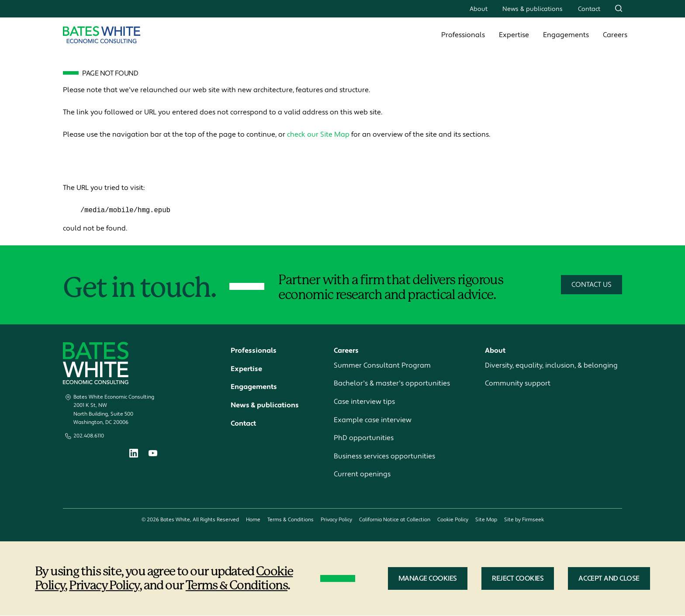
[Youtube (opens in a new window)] (153, 455)
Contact (589, 9)
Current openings (362, 475)
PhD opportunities (364, 438)
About (479, 9)
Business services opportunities (384, 457)
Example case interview (373, 420)
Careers (615, 35)
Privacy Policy (336, 520)
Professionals (463, 35)
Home (253, 520)
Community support (518, 384)
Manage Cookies (428, 579)
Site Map (486, 520)
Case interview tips (364, 402)
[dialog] (342, 579)
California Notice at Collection (395, 520)
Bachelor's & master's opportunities (392, 384)
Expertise (514, 35)
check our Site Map (318, 134)
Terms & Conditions (291, 520)
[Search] (619, 8)
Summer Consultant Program (382, 366)
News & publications (533, 9)
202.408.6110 (89, 436)
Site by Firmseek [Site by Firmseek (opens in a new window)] (524, 520)
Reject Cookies (518, 579)
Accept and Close (609, 579)
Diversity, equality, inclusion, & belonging (551, 366)
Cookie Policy (453, 520)
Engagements (566, 35)
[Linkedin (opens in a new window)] (134, 456)
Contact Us (592, 285)
